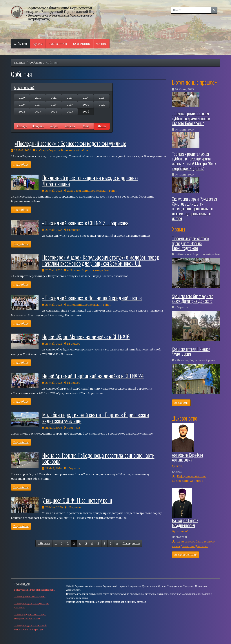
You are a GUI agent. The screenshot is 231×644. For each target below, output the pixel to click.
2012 (54, 98)
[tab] (62, 87)
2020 (86, 105)
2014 (86, 98)
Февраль (38, 126)
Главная (20, 63)
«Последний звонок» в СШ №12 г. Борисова (85, 223)
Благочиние (82, 44)
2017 (38, 105)
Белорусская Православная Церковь (34, 590)
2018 (54, 105)
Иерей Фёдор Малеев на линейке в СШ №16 (86, 337)
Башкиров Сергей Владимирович (185, 522)
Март (54, 126)
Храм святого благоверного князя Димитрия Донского (193, 298)
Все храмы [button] (181, 403)
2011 (38, 98)
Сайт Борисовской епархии (30, 597)
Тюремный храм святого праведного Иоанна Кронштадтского (190, 243)
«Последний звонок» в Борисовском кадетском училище (70, 143)
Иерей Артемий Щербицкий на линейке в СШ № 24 (93, 376)
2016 (22, 105)
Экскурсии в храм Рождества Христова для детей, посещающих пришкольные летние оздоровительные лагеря (194, 208)
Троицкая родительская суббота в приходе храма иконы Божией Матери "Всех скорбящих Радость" (194, 161)
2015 (102, 98)
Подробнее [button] (21, 165)
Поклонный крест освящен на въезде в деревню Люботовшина (90, 181)
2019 (70, 105)
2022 (22, 112)
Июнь (102, 126)
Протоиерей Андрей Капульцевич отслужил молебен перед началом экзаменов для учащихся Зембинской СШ (101, 260)
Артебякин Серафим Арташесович (187, 457)
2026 (86, 112)
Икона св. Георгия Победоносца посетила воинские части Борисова (98, 458)
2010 (22, 98)
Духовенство (58, 44)
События (20, 44)
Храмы (38, 44)
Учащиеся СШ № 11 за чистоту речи (77, 500)
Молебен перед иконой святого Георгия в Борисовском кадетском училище (96, 418)
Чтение (101, 44)
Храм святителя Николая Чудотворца (191, 351)
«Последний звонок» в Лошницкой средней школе (92, 298)
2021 (102, 105)
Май (86, 126)
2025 (70, 112)
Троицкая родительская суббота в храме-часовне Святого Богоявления (191, 118)
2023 (38, 112)
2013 (70, 98)
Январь (22, 126)
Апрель (70, 126)
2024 (54, 112)
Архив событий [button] (24, 87)
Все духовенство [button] (185, 555)
